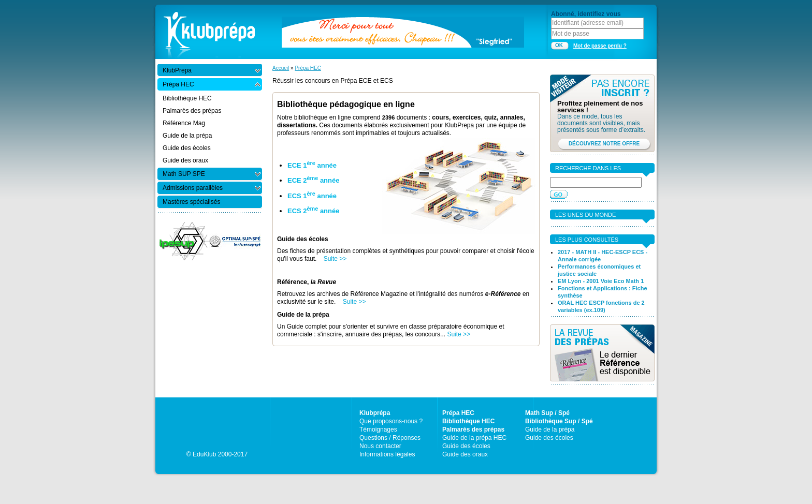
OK (559, 45)
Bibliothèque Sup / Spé (559, 421)
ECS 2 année (313, 211)
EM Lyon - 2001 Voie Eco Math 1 (601, 281)
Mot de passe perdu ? (600, 46)
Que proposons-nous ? (391, 421)
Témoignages (378, 429)
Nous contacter (380, 446)
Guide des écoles (466, 446)
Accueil (281, 68)
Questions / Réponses (390, 438)
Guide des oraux (465, 454)
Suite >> (335, 259)
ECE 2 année (313, 180)
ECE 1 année (312, 165)
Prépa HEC (308, 68)
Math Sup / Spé (547, 413)
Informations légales (387, 454)
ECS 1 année (312, 196)
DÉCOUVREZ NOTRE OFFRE (604, 144)
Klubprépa (375, 413)
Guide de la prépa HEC (474, 438)
